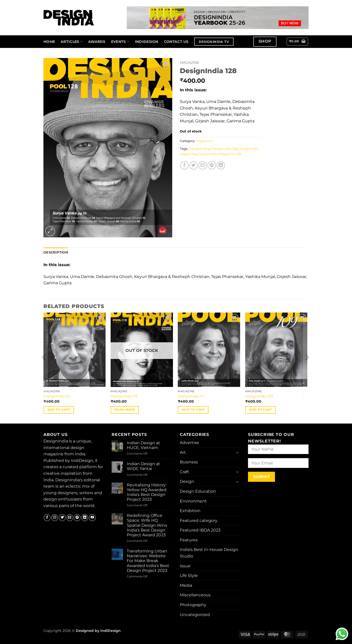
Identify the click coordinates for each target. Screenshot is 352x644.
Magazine (190, 63)
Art (183, 452)
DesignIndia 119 (124, 396)
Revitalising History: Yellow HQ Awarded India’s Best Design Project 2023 (147, 492)
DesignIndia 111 (191, 396)
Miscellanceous (195, 595)
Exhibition (190, 511)
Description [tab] (56, 252)
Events (120, 41)
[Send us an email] (70, 518)
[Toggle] (237, 452)
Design (187, 481)
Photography (193, 605)
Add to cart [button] (59, 410)
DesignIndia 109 (259, 396)
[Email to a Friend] (203, 165)
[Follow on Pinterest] (77, 518)
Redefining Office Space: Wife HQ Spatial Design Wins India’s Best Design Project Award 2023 (147, 525)
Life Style (189, 576)
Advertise (189, 443)
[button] (297, 42)
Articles (72, 41)
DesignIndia (199, 149)
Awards (97, 42)
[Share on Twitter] (194, 165)
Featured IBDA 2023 (200, 530)
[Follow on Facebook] (47, 518)
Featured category (199, 521)
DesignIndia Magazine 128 (219, 154)
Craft (184, 472)
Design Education (198, 491)
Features (189, 540)
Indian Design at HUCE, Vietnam (143, 445)
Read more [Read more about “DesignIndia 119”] (125, 410)
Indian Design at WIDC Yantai (143, 466)
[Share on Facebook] (184, 165)
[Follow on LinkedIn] (85, 518)
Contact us (176, 42)
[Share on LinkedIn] (221, 165)
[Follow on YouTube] (92, 518)
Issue (185, 566)
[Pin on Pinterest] (212, 165)
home (49, 42)
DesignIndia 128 (224, 149)
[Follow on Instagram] (55, 518)
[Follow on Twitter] (62, 518)
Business (189, 462)
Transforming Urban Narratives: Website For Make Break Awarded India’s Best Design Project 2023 (148, 561)
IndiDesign (147, 42)
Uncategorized (195, 615)
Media (186, 585)
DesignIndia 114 (57, 396)
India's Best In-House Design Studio (209, 553)
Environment (193, 501)
